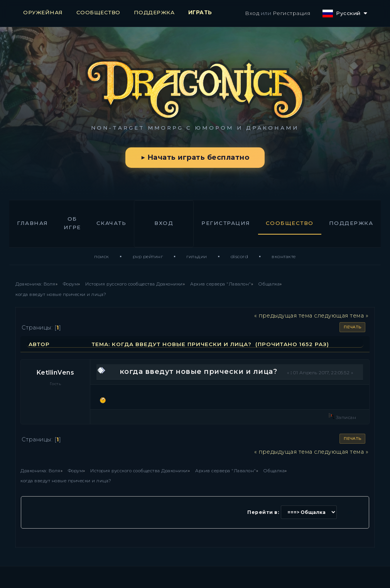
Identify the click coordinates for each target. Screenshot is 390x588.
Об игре (72, 223)
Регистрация (292, 13)
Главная (33, 223)
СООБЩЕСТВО (98, 12)
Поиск (102, 256)
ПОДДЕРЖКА (154, 12)
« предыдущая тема (283, 316)
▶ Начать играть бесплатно (195, 157)
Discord (240, 256)
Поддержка (351, 223)
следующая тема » (341, 316)
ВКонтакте (284, 256)
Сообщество (290, 223)
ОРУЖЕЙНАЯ (43, 12)
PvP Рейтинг (148, 256)
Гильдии (197, 256)
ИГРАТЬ (200, 12)
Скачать (111, 223)
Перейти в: (263, 512)
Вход (252, 13)
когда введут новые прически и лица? (198, 372)
